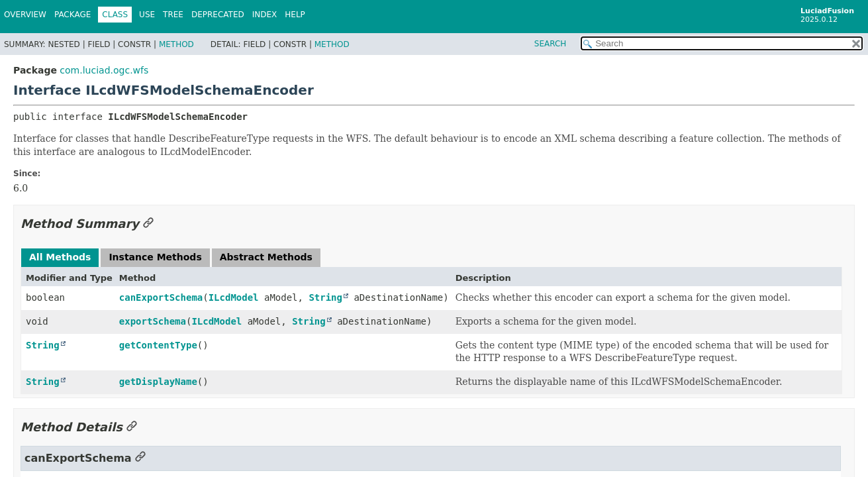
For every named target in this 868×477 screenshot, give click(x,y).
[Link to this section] (148, 224)
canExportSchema (161, 297)
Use (147, 15)
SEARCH (551, 44)
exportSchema (153, 321)
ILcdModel (234, 297)
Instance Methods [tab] (155, 257)
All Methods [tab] (60, 257)
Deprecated (218, 15)
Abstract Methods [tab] (266, 257)
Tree (173, 15)
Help (295, 15)
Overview (25, 15)
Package (72, 15)
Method (176, 44)
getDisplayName (158, 382)
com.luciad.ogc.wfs (104, 70)
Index (265, 15)
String (325, 297)
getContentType (158, 345)
